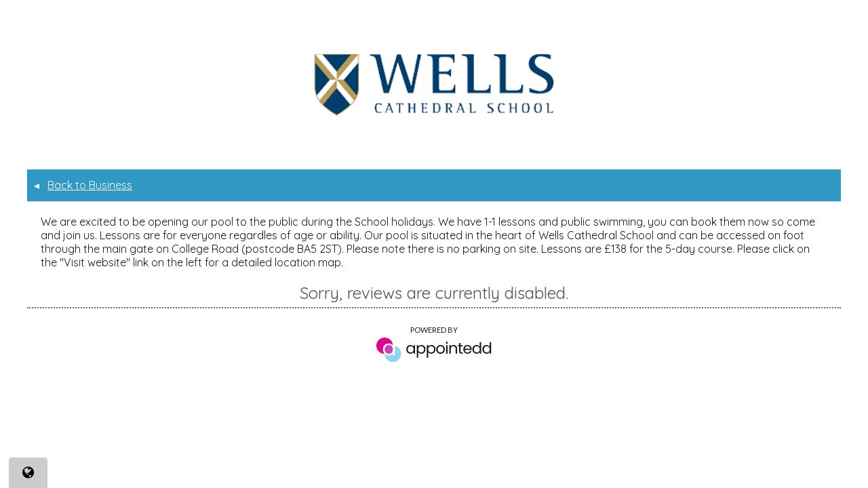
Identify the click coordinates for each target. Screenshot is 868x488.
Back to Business (83, 185)
